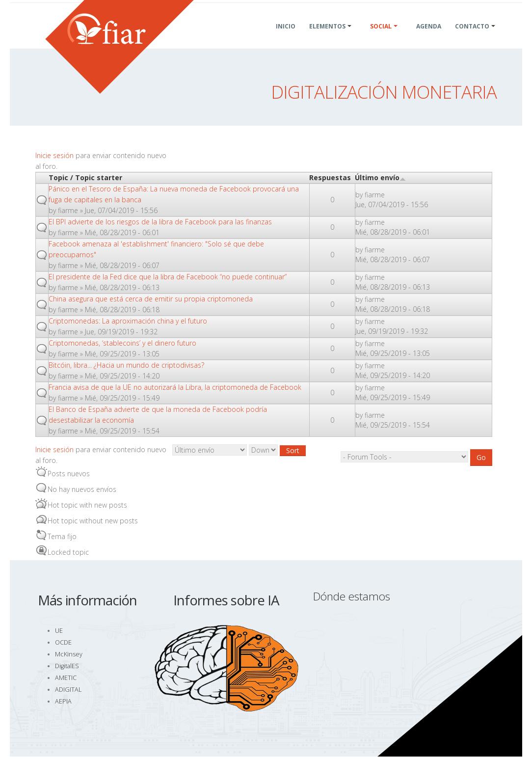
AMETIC (66, 678)
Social (381, 38)
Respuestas (330, 177)
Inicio (286, 38)
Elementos (327, 38)
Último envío (380, 177)
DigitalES (67, 666)
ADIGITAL (68, 690)
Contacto (472, 38)
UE (59, 631)
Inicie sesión (54, 155)
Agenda (429, 38)
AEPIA (63, 701)
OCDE (63, 642)
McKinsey (69, 654)
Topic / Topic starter (85, 177)
